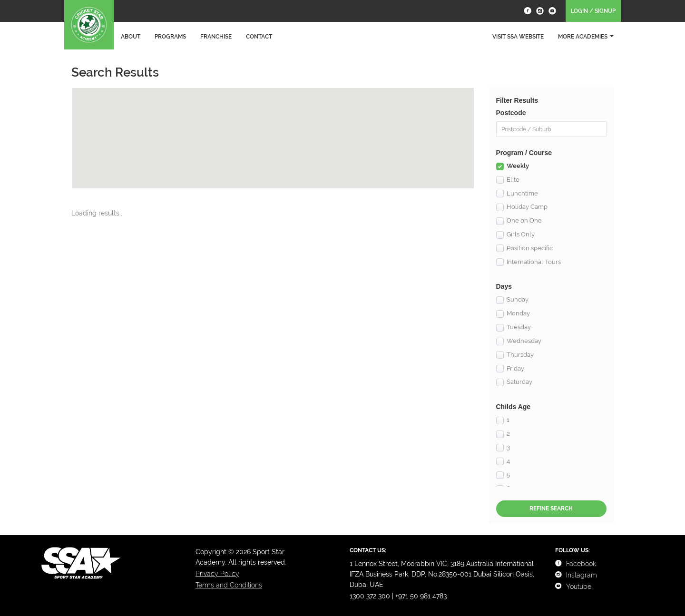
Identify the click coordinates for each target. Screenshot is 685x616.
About (131, 37)
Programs (170, 37)
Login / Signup (593, 11)
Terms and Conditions (229, 585)
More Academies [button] (586, 37)
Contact (259, 37)
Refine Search (551, 508)
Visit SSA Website (518, 37)
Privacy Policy (217, 574)
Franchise (216, 37)
